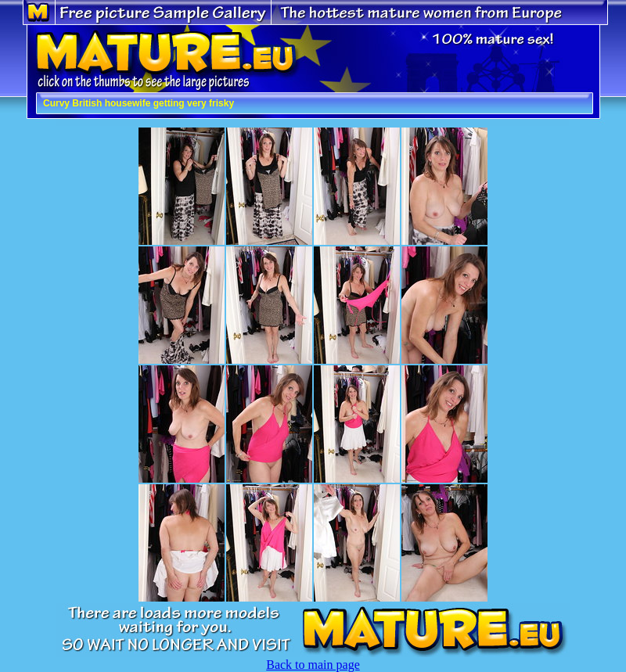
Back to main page (313, 665)
